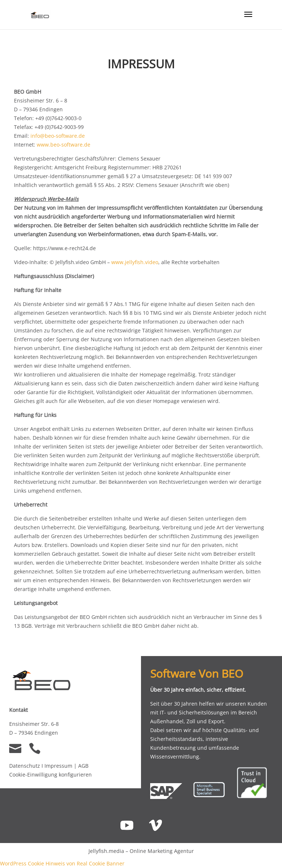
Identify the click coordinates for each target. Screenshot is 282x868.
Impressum (59, 766)
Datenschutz (25, 766)
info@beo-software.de (58, 136)
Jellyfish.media (106, 851)
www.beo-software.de (64, 145)
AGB (83, 766)
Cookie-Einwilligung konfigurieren (50, 775)
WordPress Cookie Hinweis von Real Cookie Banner (62, 863)
